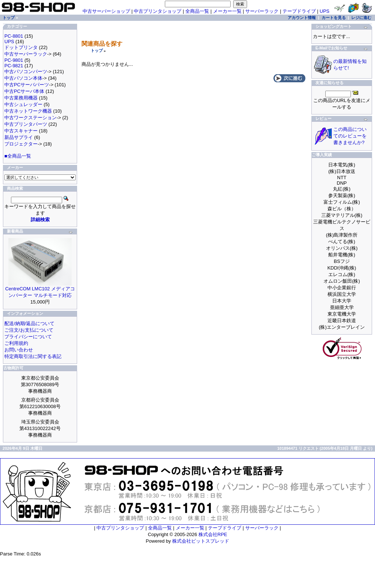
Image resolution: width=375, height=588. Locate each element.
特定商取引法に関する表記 (33, 356)
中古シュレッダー (23, 104)
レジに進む (361, 18)
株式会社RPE (213, 534)
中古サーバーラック (26, 54)
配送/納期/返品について (29, 323)
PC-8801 (14, 36)
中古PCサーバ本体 (24, 91)
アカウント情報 (302, 18)
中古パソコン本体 (23, 78)
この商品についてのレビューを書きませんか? (350, 136)
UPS (325, 11)
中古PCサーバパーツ (27, 85)
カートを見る (334, 18)
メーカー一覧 (227, 11)
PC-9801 (14, 60)
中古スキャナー (21, 131)
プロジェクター (21, 144)
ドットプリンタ (21, 47)
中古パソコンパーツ (26, 71)
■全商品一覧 (18, 156)
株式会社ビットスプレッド (201, 541)
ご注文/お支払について (29, 330)
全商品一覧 (197, 11)
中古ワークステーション (31, 118)
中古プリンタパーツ (26, 124)
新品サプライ (19, 137)
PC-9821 (14, 66)
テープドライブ (299, 11)
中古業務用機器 (21, 98)
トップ (97, 50)
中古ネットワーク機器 (28, 111)
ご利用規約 (16, 343)
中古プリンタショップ (158, 11)
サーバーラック (262, 11)
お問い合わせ (19, 350)
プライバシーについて (28, 337)
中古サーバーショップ (106, 11)
